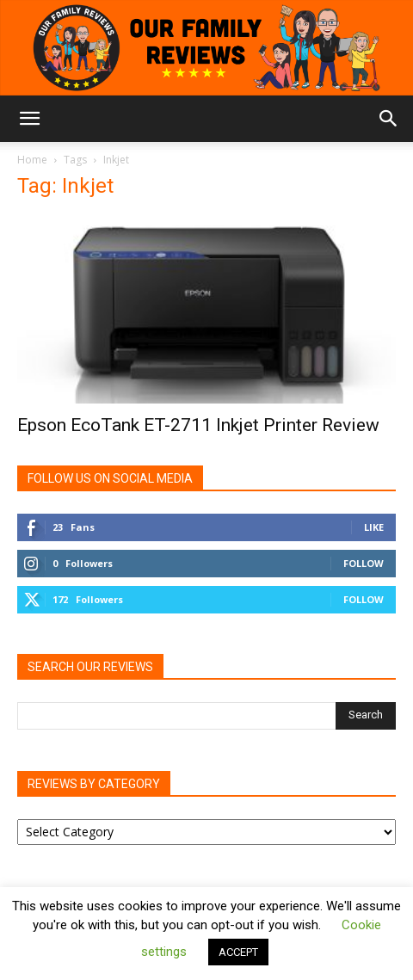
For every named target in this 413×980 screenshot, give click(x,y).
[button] (29, 119)
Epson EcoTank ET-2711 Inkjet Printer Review (198, 425)
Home (32, 160)
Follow (364, 563)
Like (374, 527)
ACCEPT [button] (238, 952)
